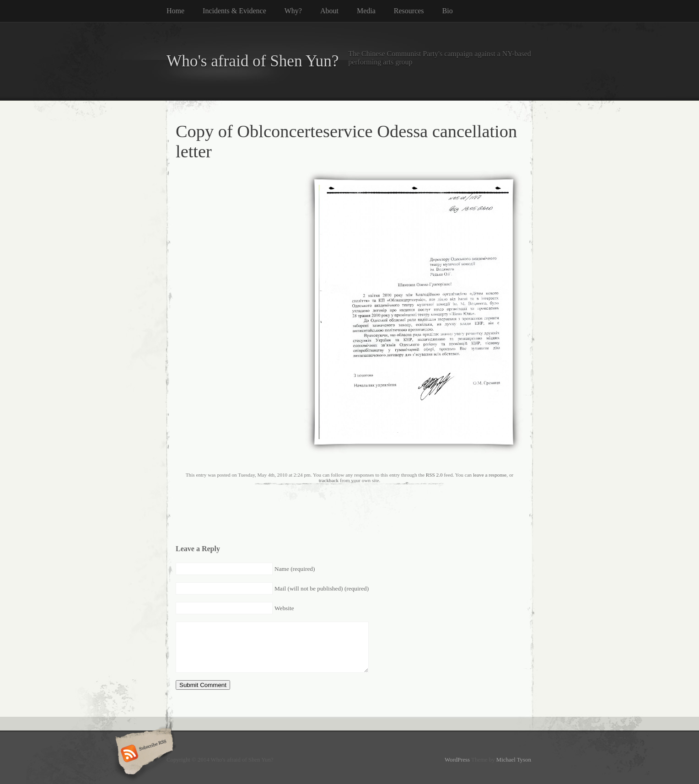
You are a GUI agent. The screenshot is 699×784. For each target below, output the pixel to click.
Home (175, 11)
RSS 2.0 (434, 475)
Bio (448, 11)
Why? (293, 11)
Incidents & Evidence (234, 11)
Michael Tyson (514, 760)
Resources (409, 11)
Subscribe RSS (143, 754)
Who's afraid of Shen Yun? (253, 61)
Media (366, 11)
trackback (329, 480)
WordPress (457, 760)
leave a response (490, 475)
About (329, 11)
